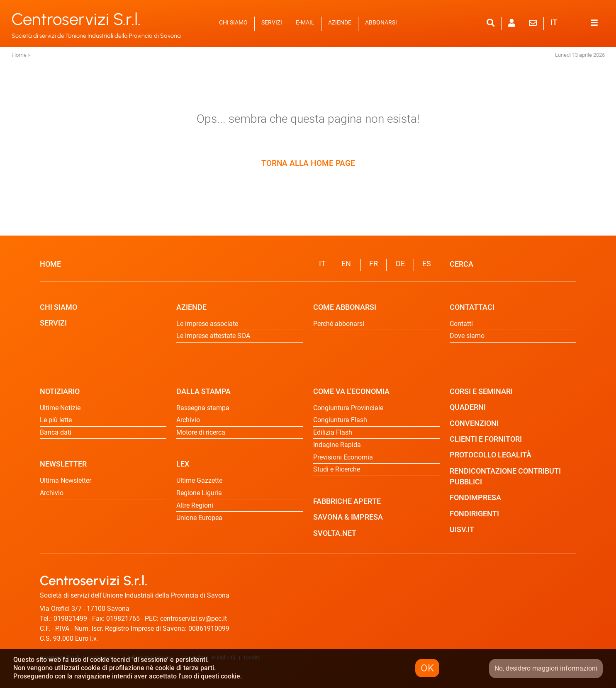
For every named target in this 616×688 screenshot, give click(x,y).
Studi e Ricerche (337, 469)
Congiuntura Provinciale (348, 408)
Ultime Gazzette (199, 480)
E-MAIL (305, 22)
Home (19, 55)
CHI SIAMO (233, 22)
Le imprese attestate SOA (213, 336)
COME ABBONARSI (345, 307)
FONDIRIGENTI (474, 514)
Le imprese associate (207, 324)
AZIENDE (340, 22)
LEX (183, 464)
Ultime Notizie (60, 408)
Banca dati (56, 432)
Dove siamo (467, 336)
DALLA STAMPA (203, 391)
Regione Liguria (199, 493)
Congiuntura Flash (340, 420)
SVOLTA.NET (335, 533)
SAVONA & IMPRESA (348, 517)
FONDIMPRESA (475, 498)
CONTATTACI (472, 307)
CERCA (461, 264)
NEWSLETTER (63, 464)
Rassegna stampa (203, 408)
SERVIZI (272, 22)
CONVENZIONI (474, 423)
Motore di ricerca (201, 432)
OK (427, 668)
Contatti (461, 324)
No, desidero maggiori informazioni (546, 668)
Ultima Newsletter (66, 480)
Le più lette (56, 420)
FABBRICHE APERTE (347, 501)
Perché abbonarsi (339, 324)
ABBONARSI (381, 22)
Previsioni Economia (343, 457)
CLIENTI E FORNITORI (486, 439)
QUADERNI (468, 407)
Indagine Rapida (337, 445)
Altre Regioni (195, 505)
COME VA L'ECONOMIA (351, 391)
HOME (50, 264)
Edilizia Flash (333, 432)
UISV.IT (462, 530)
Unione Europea (199, 518)
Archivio (52, 493)
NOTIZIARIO (60, 391)
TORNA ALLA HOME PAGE (308, 163)
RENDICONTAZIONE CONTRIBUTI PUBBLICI (505, 476)
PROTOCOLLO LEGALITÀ (491, 455)
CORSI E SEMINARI (481, 391)
